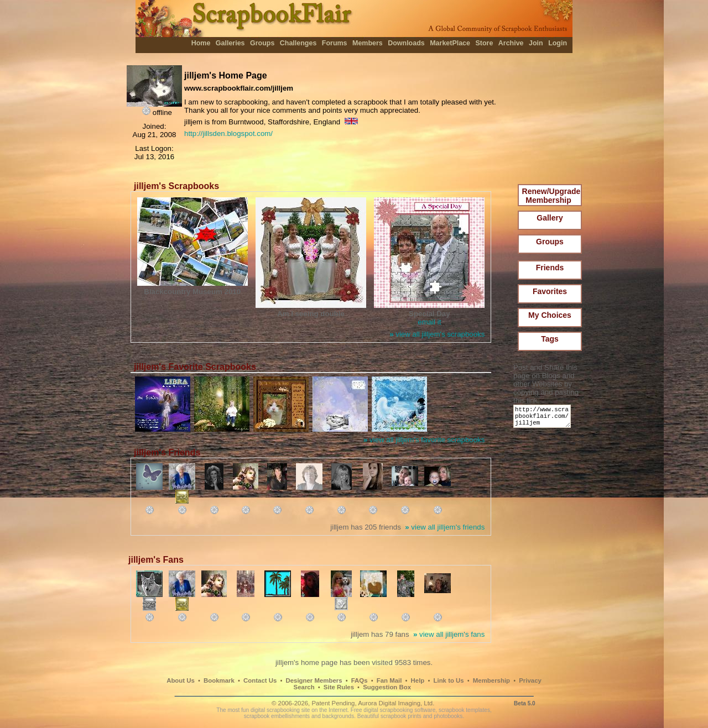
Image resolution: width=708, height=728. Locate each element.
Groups (262, 43)
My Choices (550, 315)
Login (558, 43)
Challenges (298, 43)
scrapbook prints (401, 716)
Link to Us (449, 680)
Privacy (530, 680)
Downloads (406, 43)
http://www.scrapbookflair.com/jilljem (544, 419)
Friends (550, 268)
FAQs (360, 680)
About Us (181, 680)
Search (304, 687)
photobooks (448, 716)
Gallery (550, 218)
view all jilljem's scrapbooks (437, 334)
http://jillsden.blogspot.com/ (228, 133)
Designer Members (314, 680)
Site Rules (339, 687)
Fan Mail (389, 680)
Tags (550, 339)
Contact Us (260, 680)
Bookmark (219, 680)
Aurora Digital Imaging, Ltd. (396, 703)
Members (368, 43)
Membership (491, 680)
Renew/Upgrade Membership (551, 196)
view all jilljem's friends (445, 527)
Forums (335, 43)
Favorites (550, 291)
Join (536, 43)
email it (429, 322)
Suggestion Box (387, 687)
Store (484, 43)
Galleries (230, 43)
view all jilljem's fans (449, 634)
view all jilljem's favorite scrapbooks (424, 440)
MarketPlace (450, 43)
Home (201, 43)
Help (418, 680)
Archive (511, 43)
